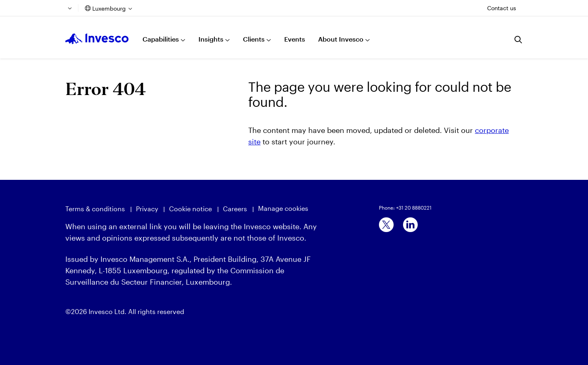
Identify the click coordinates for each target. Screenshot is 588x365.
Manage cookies (283, 208)
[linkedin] (410, 225)
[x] (386, 225)
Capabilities (161, 39)
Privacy (147, 209)
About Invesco (341, 39)
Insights (211, 39)
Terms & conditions (95, 209)
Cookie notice (190, 209)
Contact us (502, 8)
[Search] (519, 40)
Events (295, 39)
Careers (235, 209)
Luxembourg (109, 8)
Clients (254, 39)
